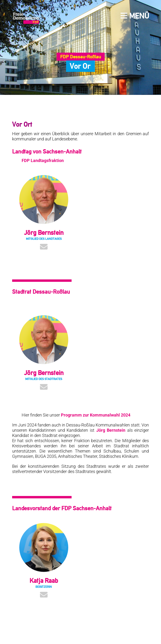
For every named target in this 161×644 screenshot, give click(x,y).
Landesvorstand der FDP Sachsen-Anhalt (62, 508)
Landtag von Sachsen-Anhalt (47, 151)
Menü (135, 16)
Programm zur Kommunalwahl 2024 (96, 415)
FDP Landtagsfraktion (43, 161)
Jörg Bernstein (111, 430)
